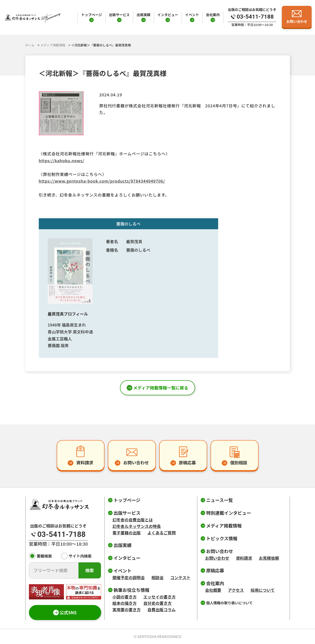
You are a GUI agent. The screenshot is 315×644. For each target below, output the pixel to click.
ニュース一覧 (220, 500)
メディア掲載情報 (224, 526)
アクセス (236, 590)
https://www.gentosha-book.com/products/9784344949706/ (102, 181)
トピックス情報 (222, 538)
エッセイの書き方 (160, 597)
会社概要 (213, 590)
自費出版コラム (162, 609)
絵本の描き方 (125, 603)
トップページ (91, 15)
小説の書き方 (125, 597)
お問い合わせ (217, 558)
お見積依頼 (269, 558)
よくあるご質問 (162, 533)
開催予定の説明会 (129, 577)
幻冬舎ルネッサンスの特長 (137, 526)
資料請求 (244, 558)
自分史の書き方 (158, 603)
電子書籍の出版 (127, 533)
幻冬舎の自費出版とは (133, 520)
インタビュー (168, 15)
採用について (263, 590)
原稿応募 (215, 570)
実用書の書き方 (127, 609)
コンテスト (180, 577)
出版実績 (143, 15)
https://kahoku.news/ (62, 160)
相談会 (158, 577)
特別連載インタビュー (229, 513)
